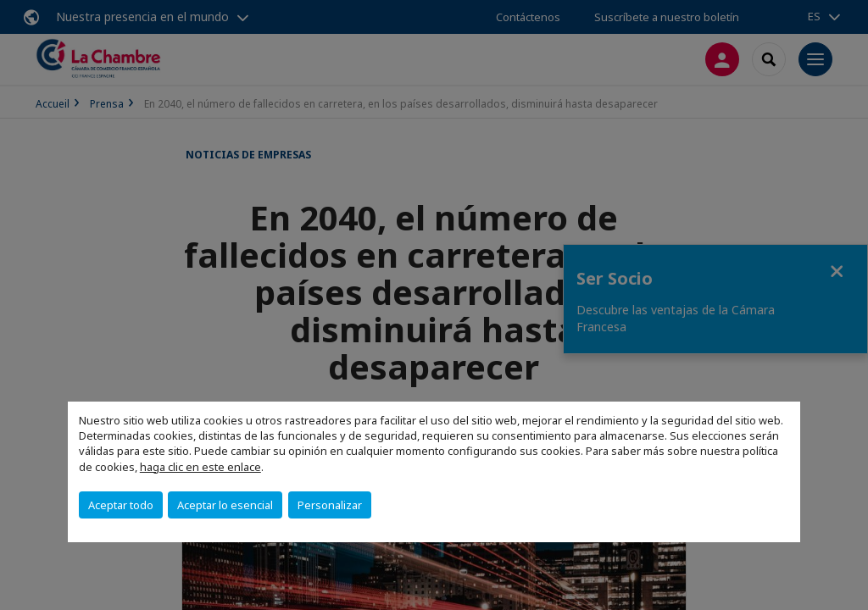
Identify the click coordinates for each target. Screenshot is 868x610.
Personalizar (330, 505)
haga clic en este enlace (200, 467)
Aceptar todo (121, 505)
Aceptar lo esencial (225, 505)
